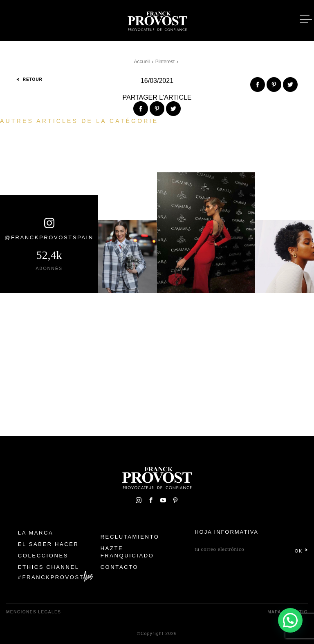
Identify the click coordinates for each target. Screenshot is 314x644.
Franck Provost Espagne (157, 20)
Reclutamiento (130, 537)
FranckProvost (53, 577)
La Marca (36, 533)
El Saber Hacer (48, 544)
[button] (290, 620)
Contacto (120, 567)
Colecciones (43, 556)
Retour (29, 79)
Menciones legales (34, 612)
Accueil (142, 62)
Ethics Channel (49, 567)
